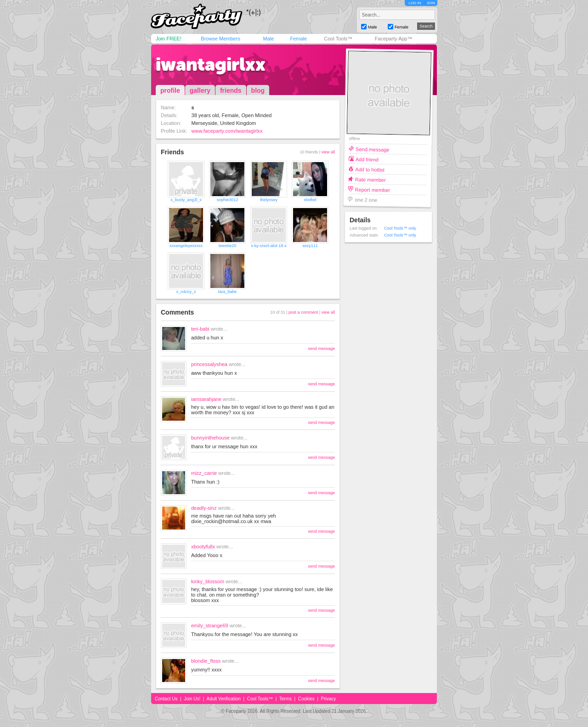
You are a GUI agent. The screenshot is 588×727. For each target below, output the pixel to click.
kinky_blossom (208, 581)
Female (298, 39)
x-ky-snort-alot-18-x (269, 246)
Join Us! (192, 699)
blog (258, 90)
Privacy (329, 699)
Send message (373, 149)
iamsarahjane (206, 399)
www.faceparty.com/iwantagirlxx (227, 131)
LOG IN (415, 3)
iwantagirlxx (211, 64)
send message (321, 349)
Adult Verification (223, 699)
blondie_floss (206, 661)
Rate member (370, 179)
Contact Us (166, 699)
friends (231, 90)
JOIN (431, 3)
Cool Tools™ (338, 39)
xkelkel (310, 200)
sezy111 (310, 246)
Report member (373, 189)
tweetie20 (228, 246)
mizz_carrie (204, 473)
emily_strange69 (210, 626)
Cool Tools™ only (400, 228)
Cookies (306, 699)
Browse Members (220, 39)
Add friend (367, 159)
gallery (200, 90)
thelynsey (269, 200)
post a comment (303, 312)
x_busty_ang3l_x (186, 200)
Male (268, 39)
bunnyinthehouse (210, 438)
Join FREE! (169, 39)
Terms (286, 699)
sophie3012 (228, 200)
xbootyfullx (203, 547)
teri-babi (200, 329)
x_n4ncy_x (186, 292)
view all (328, 152)
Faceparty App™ (394, 39)
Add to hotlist (370, 169)
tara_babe (228, 292)
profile (170, 90)
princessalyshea (209, 364)
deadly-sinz (204, 508)
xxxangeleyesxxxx (186, 246)
